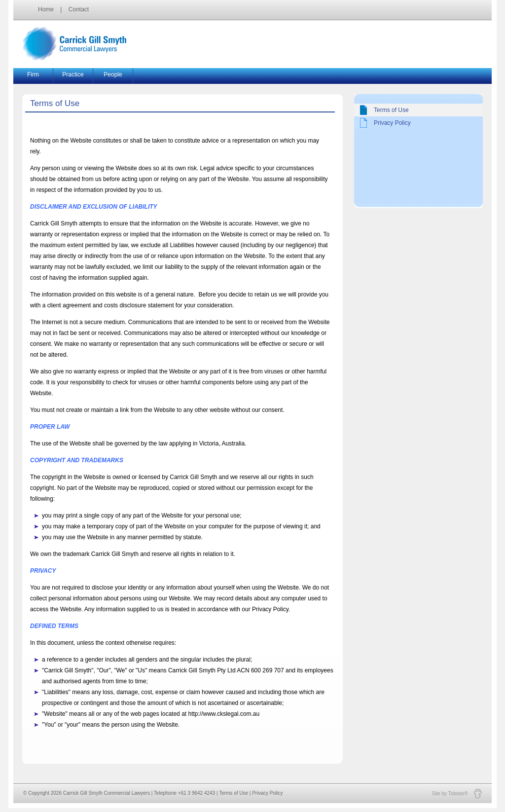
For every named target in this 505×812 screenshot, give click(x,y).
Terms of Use (391, 110)
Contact (79, 9)
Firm (33, 74)
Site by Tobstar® (457, 794)
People (113, 74)
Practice (73, 74)
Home (46, 9)
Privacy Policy (392, 123)
